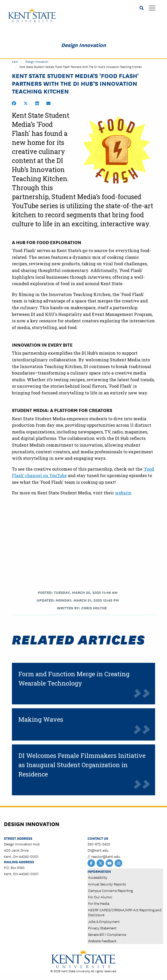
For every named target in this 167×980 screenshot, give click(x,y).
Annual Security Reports (107, 884)
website (123, 493)
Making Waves (41, 719)
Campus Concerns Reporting (110, 890)
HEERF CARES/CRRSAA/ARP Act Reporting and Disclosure (125, 912)
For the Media (99, 903)
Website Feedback (102, 941)
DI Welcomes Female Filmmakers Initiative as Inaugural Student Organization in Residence (82, 765)
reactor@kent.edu (106, 856)
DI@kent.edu (98, 850)
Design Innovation (83, 45)
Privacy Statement (102, 928)
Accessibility (98, 877)
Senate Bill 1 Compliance (107, 934)
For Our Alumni (100, 897)
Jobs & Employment (104, 921)
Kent (15, 61)
